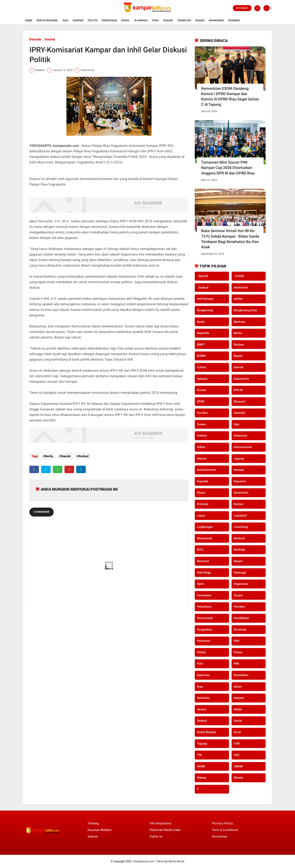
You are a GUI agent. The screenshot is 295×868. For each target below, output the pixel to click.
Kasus (201, 493)
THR (237, 744)
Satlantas (203, 698)
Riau (66, 20)
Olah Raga (204, 572)
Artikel (238, 299)
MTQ (200, 550)
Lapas (201, 515)
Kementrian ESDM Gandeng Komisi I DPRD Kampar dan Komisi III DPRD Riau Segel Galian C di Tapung (230, 96)
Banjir (201, 322)
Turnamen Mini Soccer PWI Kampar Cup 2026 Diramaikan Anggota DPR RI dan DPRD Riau (228, 168)
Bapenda (203, 333)
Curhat (201, 367)
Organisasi (241, 584)
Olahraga (141, 20)
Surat (237, 732)
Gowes (201, 424)
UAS (236, 755)
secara (202, 709)
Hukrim (202, 435)
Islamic (202, 458)
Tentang (93, 823)
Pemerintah (205, 618)
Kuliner (239, 504)
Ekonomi (234, 20)
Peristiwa (240, 630)
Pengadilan (205, 630)
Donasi (202, 390)
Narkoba (239, 550)
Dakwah (202, 379)
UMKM (238, 766)
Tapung (202, 744)
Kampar (78, 20)
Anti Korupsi (205, 299)
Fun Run (202, 413)
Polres (238, 652)
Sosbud (50, 39)
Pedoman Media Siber (165, 830)
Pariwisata (204, 595)
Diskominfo (241, 379)
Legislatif (240, 515)
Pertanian (204, 641)
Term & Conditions (225, 830)
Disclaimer (220, 837)
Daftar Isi (156, 837)
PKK (237, 641)
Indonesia (240, 435)
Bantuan (239, 322)
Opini (200, 584)
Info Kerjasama (160, 823)
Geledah (239, 413)
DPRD (201, 401)
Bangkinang (205, 310)
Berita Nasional (47, 20)
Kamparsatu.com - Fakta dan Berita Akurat (159, 861)
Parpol (238, 595)
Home (29, 20)
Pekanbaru (204, 607)
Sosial (125, 20)
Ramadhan (241, 675)
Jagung (239, 458)
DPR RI (238, 390)
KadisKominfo (206, 470)
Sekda (238, 709)
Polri (200, 664)
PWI (236, 664)
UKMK (201, 766)
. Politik (239, 276)
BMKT (201, 344)
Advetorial (241, 287)
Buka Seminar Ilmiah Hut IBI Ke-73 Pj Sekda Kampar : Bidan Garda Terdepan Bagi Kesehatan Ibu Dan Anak (230, 239)
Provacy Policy (222, 823)
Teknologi (184, 20)
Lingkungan (205, 527)
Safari (238, 687)
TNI (199, 755)
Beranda (35, 39)
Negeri (238, 561)
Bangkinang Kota (245, 310)
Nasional (203, 561)
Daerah (65, 456)
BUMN (201, 356)
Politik (93, 20)
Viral (155, 20)
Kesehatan (241, 493)
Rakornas (203, 675)
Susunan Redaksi (100, 830)
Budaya (168, 20)
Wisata (200, 20)
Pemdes (239, 607)
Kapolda (203, 481)
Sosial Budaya (206, 732)
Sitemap (242, 8)
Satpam (239, 698)
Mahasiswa (216, 20)
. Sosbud (203, 287)
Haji (236, 424)
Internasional (243, 447)
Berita (49, 456)
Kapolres (240, 481)
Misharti (239, 538)
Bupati (238, 356)
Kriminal (203, 504)
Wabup (202, 778)
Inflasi (201, 447)
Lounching (241, 527)
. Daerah (203, 276)
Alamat (93, 837)
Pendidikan (109, 20)
